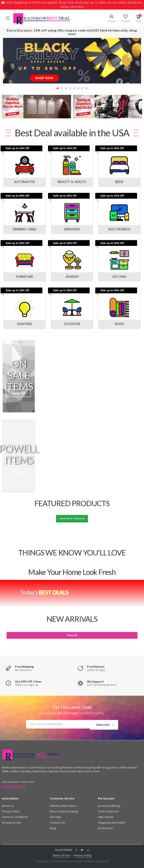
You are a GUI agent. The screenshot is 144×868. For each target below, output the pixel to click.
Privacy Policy (11, 810)
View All (18, 393)
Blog (53, 827)
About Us (8, 805)
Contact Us (57, 822)
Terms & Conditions (15, 816)
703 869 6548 (14, 786)
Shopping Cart (12, 822)
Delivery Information (63, 805)
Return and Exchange (64, 810)
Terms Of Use (61, 854)
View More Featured (72, 518)
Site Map (56, 816)
